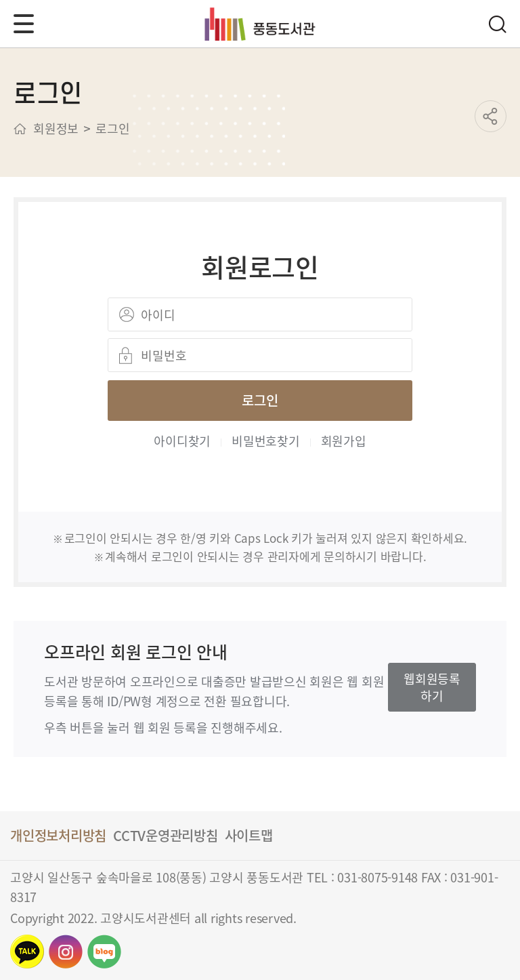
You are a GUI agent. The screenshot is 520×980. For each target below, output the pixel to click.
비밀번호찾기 (266, 441)
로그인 (260, 400)
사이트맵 (249, 835)
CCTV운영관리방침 (166, 835)
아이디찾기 (182, 441)
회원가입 (344, 441)
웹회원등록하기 (432, 687)
